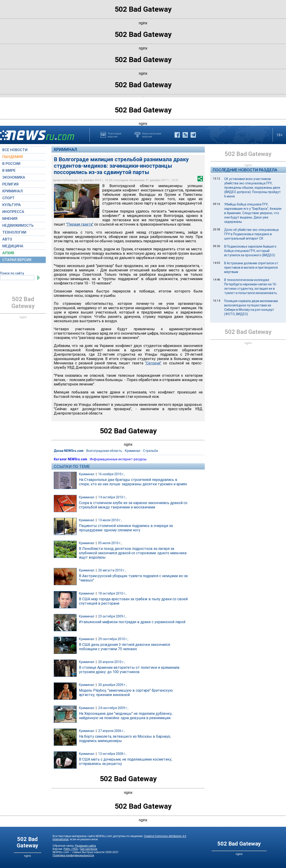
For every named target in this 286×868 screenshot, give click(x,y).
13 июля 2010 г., (110, 520)
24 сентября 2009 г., (113, 708)
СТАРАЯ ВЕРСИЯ (17, 260)
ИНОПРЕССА (13, 212)
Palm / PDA (71, 849)
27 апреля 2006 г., (112, 731)
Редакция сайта (85, 846)
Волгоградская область (104, 451)
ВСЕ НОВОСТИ (15, 150)
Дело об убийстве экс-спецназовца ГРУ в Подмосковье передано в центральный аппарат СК (251, 234)
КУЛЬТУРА (12, 205)
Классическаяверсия (152, 135)
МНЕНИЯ (10, 219)
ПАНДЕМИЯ (13, 157)
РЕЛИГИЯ (10, 184)
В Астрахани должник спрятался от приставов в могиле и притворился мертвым (251, 267)
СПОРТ (8, 198)
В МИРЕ (9, 171)
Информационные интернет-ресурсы (118, 459)
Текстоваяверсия (115, 135)
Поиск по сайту (12, 273)
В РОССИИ (11, 164)
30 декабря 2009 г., (112, 685)
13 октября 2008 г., (112, 754)
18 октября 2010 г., (112, 593)
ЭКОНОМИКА (14, 177)
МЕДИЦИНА (13, 246)
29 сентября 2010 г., (113, 639)
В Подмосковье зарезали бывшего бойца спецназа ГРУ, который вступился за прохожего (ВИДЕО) (250, 251)
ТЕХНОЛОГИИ (14, 232)
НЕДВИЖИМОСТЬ (18, 225)
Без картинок (89, 849)
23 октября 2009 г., (112, 616)
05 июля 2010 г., (110, 543)
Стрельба (150, 451)
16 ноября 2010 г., (112, 474)
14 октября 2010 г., (112, 497)
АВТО (7, 239)
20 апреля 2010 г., (112, 662)
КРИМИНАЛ (12, 191)
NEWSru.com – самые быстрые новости (79, 852)
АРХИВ (8, 253)
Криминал (65, 149)
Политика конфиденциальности (73, 855)
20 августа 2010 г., (112, 570)
